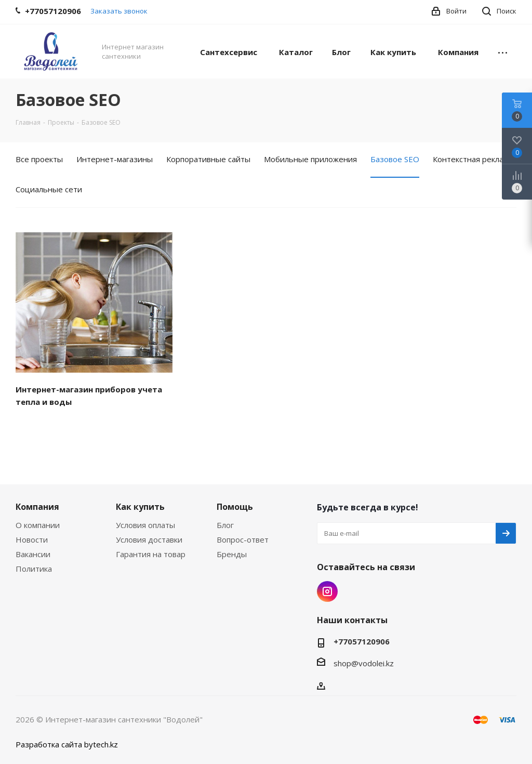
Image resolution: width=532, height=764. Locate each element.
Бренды (232, 554)
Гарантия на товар (151, 554)
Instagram (327, 591)
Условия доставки (149, 539)
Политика (34, 569)
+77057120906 (362, 641)
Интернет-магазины (115, 159)
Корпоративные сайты (208, 159)
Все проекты (39, 159)
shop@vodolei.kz (364, 663)
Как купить (140, 507)
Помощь (235, 507)
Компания (37, 507)
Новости (32, 539)
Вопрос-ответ (243, 539)
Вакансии (33, 554)
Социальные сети (49, 189)
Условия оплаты (145, 525)
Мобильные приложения (310, 159)
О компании (38, 525)
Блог (225, 525)
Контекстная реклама (473, 159)
